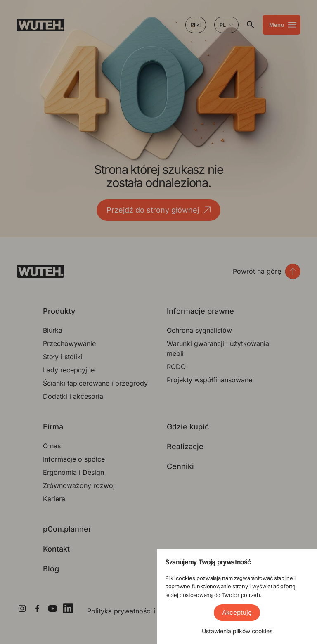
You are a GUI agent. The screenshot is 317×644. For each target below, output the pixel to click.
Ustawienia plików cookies (237, 631)
